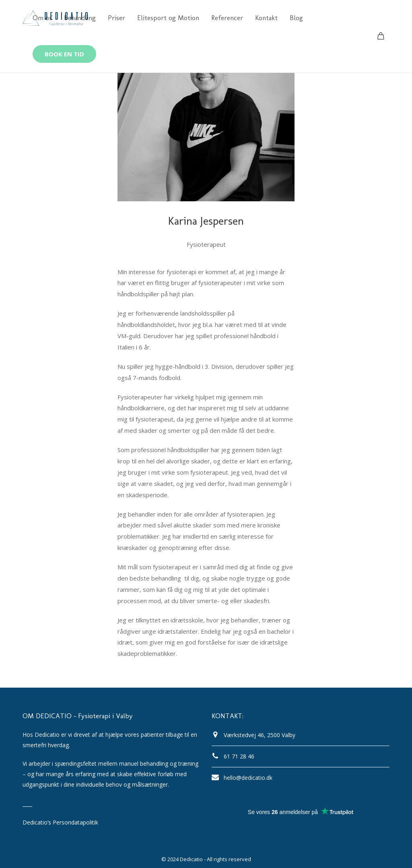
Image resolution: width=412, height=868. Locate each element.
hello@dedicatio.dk (248, 778)
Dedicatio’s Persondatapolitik (60, 822)
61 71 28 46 (239, 756)
